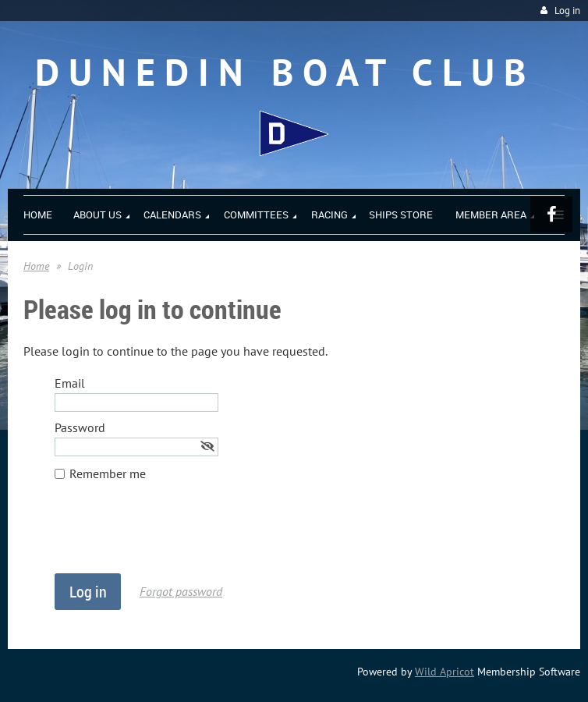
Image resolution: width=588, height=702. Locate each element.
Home (36, 266)
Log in (567, 11)
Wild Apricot (445, 672)
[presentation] (173, 535)
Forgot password (181, 591)
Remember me (108, 473)
